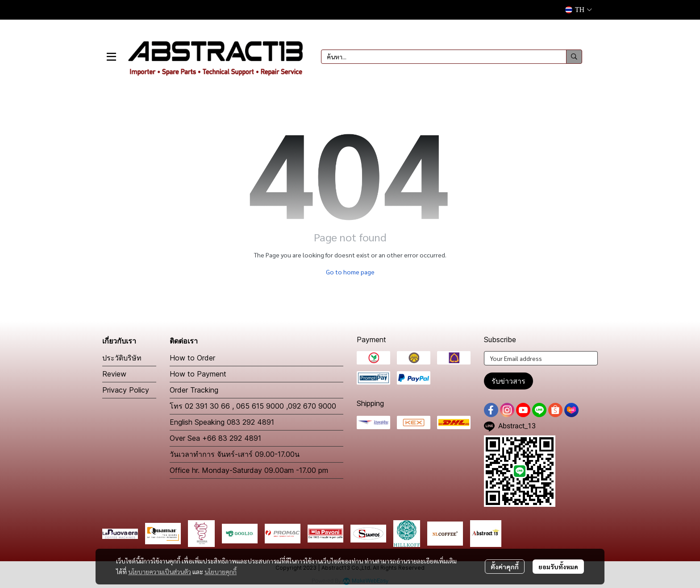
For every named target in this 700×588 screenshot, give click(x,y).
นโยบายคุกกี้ (221, 571)
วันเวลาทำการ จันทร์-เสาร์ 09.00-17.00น (235, 454)
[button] (579, 10)
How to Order (192, 358)
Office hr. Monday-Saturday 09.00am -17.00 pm (249, 470)
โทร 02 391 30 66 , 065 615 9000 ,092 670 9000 (253, 406)
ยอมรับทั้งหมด (558, 567)
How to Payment (198, 374)
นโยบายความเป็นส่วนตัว (160, 571)
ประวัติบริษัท (122, 358)
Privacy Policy (126, 390)
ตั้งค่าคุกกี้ (505, 567)
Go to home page (350, 272)
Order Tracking (194, 390)
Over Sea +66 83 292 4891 (215, 438)
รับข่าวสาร (508, 381)
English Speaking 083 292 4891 (222, 422)
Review (114, 374)
